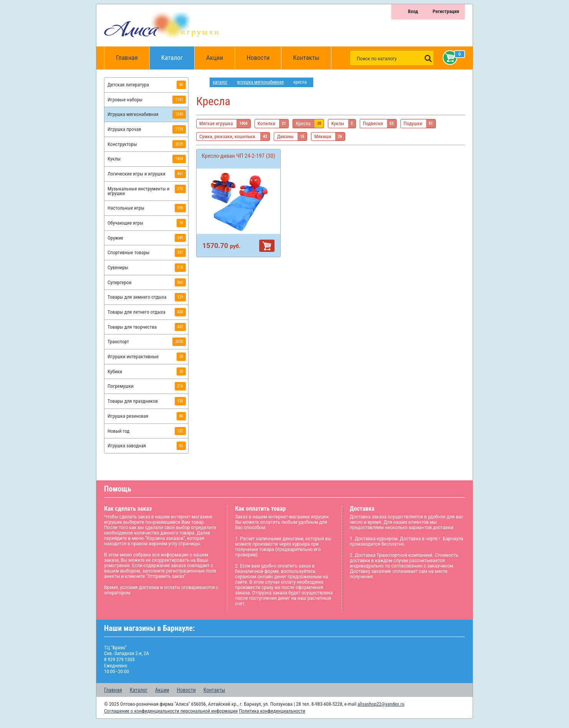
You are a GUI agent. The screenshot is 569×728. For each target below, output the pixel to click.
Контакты (306, 58)
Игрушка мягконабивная (261, 82)
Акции (215, 58)
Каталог (178, 54)
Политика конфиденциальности (272, 711)
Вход (413, 11)
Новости (258, 58)
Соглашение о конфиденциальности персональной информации (171, 711)
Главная (129, 58)
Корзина (448, 58)
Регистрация (446, 11)
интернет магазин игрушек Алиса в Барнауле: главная (203, 82)
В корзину (267, 246)
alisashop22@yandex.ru (381, 704)
